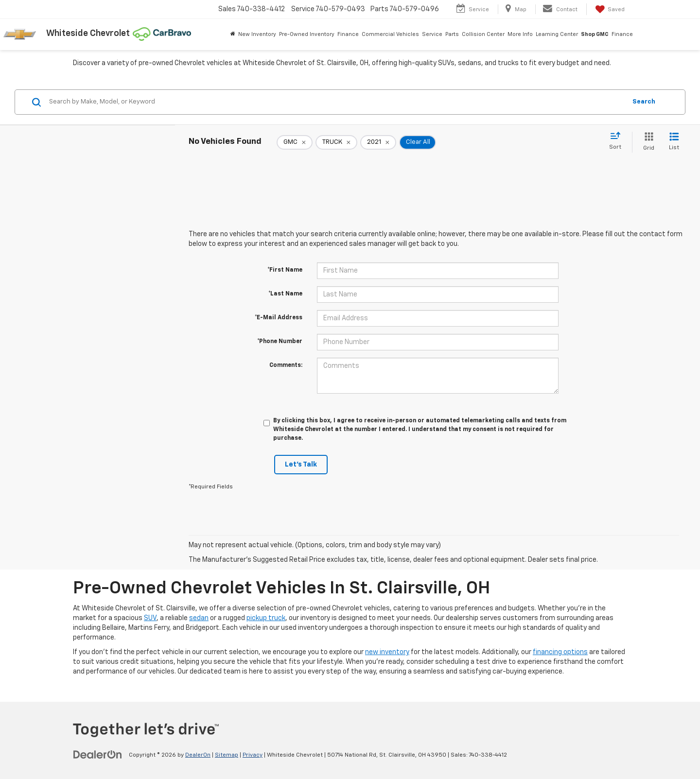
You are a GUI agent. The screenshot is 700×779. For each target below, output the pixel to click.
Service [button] (432, 34)
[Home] (233, 35)
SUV (150, 618)
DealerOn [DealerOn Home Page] (198, 755)
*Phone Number (280, 342)
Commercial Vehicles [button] (390, 34)
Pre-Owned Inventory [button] (307, 34)
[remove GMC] (295, 142)
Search (644, 102)
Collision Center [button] (483, 34)
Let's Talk (301, 465)
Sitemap (227, 755)
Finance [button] (348, 34)
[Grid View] (647, 142)
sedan (199, 618)
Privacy (253, 755)
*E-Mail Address (279, 318)
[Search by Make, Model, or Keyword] (336, 102)
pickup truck (266, 618)
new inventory (387, 652)
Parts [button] (452, 34)
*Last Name (285, 294)
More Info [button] (520, 34)
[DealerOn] (98, 755)
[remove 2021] (378, 142)
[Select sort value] (618, 141)
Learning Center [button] (557, 34)
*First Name (285, 270)
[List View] (674, 142)
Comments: (286, 365)
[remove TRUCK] (336, 142)
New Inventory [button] (257, 34)
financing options (560, 652)
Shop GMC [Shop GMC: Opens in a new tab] (595, 34)
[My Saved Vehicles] (609, 9)
